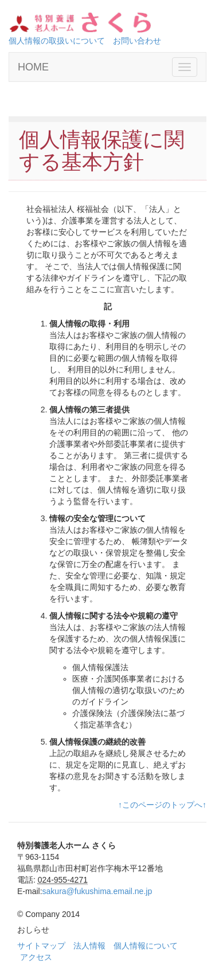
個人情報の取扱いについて (57, 41)
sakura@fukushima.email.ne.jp (97, 891)
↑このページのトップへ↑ (162, 805)
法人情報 (89, 946)
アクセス (36, 957)
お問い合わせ (137, 41)
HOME (33, 67)
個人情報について (146, 946)
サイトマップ (41, 946)
